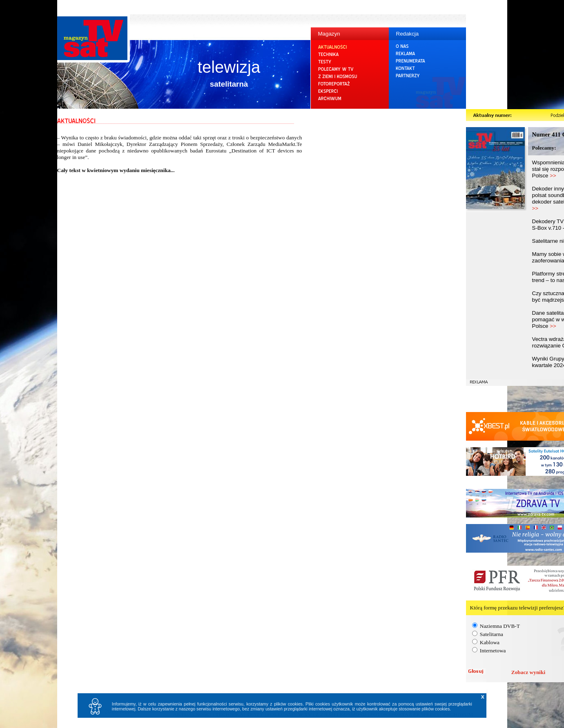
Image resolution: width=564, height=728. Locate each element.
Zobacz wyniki (528, 672)
